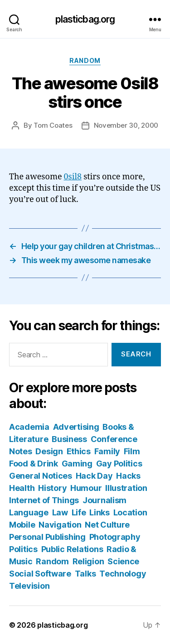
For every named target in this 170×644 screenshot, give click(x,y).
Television (29, 586)
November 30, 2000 (126, 125)
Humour (86, 488)
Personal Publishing (47, 537)
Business (69, 439)
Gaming (77, 464)
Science (123, 561)
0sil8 (73, 177)
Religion (88, 561)
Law (60, 512)
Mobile (22, 525)
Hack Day (94, 476)
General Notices (41, 476)
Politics (23, 549)
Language (29, 512)
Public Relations (72, 549)
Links (100, 512)
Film (132, 451)
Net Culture (107, 525)
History (52, 488)
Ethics (79, 451)
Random (85, 60)
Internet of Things (44, 500)
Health (22, 488)
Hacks (128, 476)
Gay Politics (119, 464)
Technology (123, 574)
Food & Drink (34, 464)
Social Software (40, 574)
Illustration (126, 488)
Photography (115, 537)
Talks (85, 574)
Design (49, 451)
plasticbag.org (85, 19)
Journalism (104, 500)
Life (79, 512)
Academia (29, 427)
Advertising (76, 427)
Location (130, 512)
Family (107, 451)
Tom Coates (53, 125)
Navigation (60, 525)
